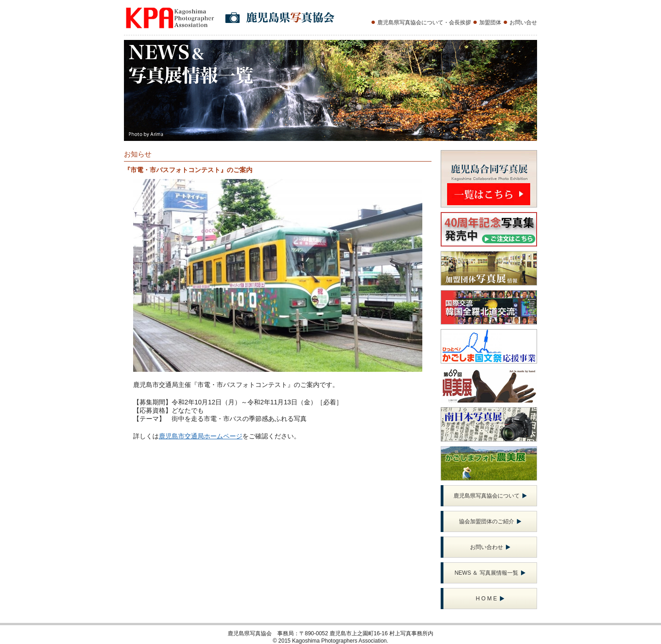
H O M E (490, 599)
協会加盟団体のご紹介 (490, 521)
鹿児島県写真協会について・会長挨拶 (424, 22)
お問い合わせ (490, 547)
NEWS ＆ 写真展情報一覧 (490, 573)
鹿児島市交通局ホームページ (201, 436)
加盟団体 (490, 22)
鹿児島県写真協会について (490, 496)
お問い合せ (523, 22)
